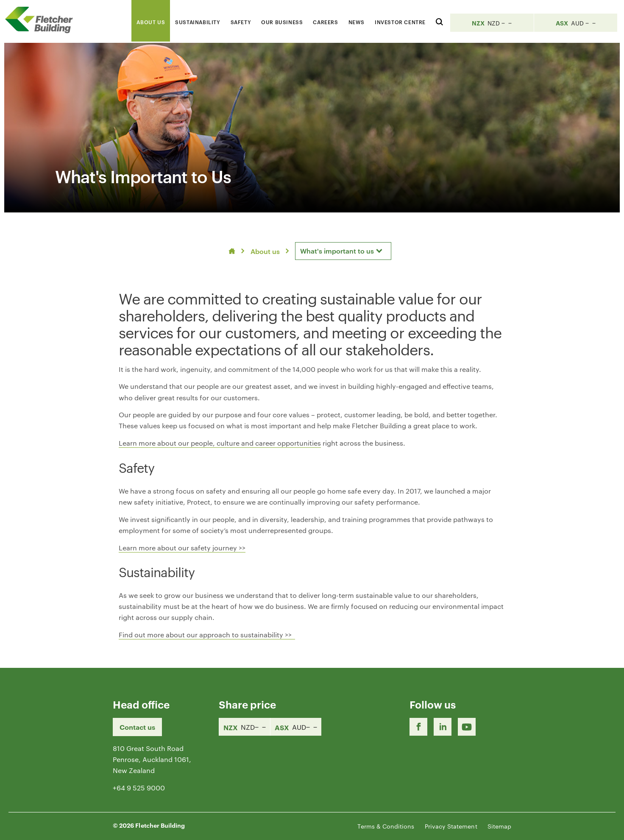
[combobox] (343, 251)
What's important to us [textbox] (337, 251)
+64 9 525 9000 (139, 788)
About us (265, 251)
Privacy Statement (451, 826)
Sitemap (499, 826)
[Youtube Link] (467, 727)
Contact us (137, 727)
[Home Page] (42, 20)
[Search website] (439, 21)
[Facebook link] (418, 727)
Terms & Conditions (386, 826)
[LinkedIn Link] (443, 727)
